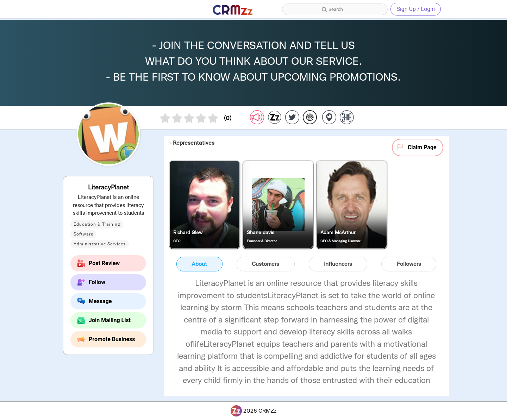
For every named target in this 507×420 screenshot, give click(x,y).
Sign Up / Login (416, 9)
